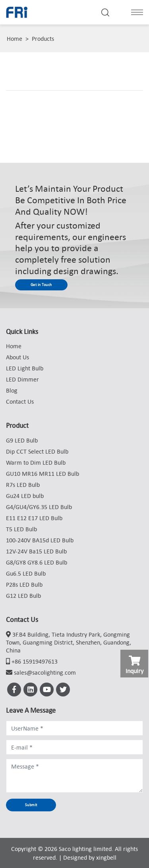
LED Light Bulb (25, 368)
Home (15, 38)
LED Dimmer (22, 379)
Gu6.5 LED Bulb (26, 573)
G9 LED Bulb (22, 440)
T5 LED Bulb (21, 529)
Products (43, 38)
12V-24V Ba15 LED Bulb (36, 551)
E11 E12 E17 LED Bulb (34, 518)
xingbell (106, 857)
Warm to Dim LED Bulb (36, 462)
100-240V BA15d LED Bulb (40, 540)
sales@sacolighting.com (45, 672)
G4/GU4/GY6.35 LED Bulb (39, 507)
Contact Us (20, 401)
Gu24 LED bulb (25, 496)
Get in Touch (41, 285)
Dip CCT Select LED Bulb (37, 451)
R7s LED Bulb (23, 485)
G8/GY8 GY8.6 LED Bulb (37, 562)
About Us (17, 357)
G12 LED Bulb (23, 595)
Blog (12, 390)
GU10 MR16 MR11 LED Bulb (43, 473)
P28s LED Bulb (24, 584)
